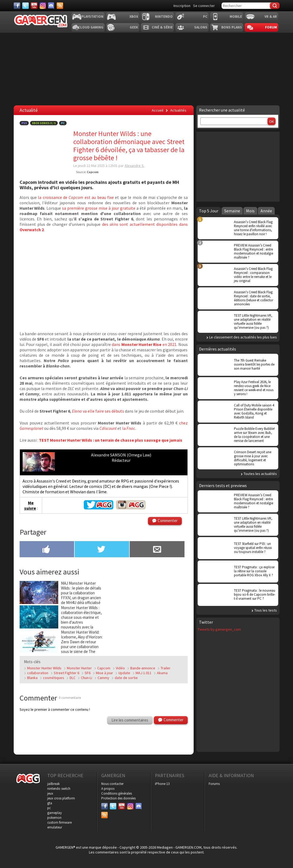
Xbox (134, 17)
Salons (201, 27)
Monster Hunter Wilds (44, 668)
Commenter (168, 521)
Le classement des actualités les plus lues (243, 337)
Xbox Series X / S (44, 123)
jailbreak (53, 784)
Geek (134, 27)
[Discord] (51, 6)
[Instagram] (43, 6)
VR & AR (271, 17)
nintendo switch (59, 789)
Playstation (92, 17)
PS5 (24, 123)
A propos (108, 789)
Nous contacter (112, 784)
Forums (214, 784)
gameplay (55, 813)
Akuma (162, 673)
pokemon (54, 818)
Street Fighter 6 (66, 673)
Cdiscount (108, 428)
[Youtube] (34, 6)
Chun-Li (86, 678)
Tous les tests (266, 610)
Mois (250, 211)
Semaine (232, 211)
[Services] (60, 6)
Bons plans (232, 27)
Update (124, 673)
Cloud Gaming (91, 27)
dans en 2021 (144, 344)
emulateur (55, 827)
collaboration (38, 673)
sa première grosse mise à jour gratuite (99, 208)
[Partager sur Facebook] (47, 550)
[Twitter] (26, 6)
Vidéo (120, 668)
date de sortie (126, 678)
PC (205, 17)
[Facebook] (17, 6)
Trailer (166, 668)
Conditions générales (117, 793)
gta (50, 803)
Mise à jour (104, 673)
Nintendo (164, 17)
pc (49, 808)
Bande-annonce (143, 668)
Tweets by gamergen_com (219, 629)
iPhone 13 (162, 784)
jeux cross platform (61, 798)
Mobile (236, 17)
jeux (50, 793)
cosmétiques (54, 678)
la (129, 428)
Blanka (32, 678)
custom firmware (59, 822)
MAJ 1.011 (144, 673)
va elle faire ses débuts (98, 411)
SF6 (88, 673)
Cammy (103, 678)
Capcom (104, 668)
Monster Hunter (79, 668)
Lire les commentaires (130, 720)
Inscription (182, 6)
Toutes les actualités (260, 474)
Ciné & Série (162, 27)
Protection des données (118, 798)
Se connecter (204, 6)
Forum (271, 27)
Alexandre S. (135, 166)
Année (266, 211)
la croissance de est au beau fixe (76, 197)
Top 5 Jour (209, 211)
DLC (73, 678)
